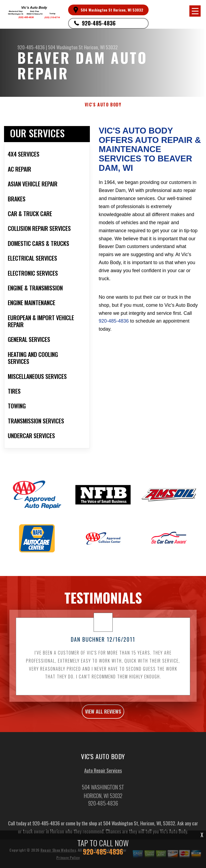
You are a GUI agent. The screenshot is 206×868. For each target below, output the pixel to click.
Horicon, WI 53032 (101, 47)
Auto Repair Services (103, 773)
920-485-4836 (99, 23)
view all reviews (103, 714)
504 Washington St (65, 47)
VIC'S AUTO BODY (103, 105)
